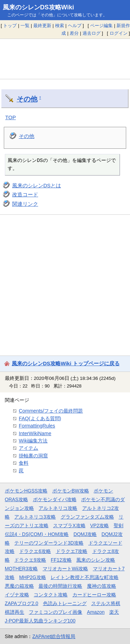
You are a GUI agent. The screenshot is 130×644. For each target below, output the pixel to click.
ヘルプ (75, 26)
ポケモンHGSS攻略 (26, 491)
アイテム (28, 448)
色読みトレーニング (65, 603)
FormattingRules (37, 426)
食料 (24, 463)
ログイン (119, 33)
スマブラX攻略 (69, 525)
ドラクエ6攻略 (35, 551)
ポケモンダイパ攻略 (55, 499)
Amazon (96, 612)
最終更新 (42, 26)
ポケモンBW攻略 (71, 491)
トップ (10, 26)
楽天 (114, 612)
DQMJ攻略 (85, 534)
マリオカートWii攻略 (65, 569)
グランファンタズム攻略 (87, 517)
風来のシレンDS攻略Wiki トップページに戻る (66, 363)
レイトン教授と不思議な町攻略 (85, 577)
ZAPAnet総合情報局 (54, 636)
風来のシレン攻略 (96, 560)
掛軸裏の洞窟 (33, 456)
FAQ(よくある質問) (40, 418)
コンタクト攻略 (51, 595)
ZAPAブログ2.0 (21, 603)
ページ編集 (101, 26)
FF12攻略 (61, 560)
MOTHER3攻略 (21, 569)
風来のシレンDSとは (37, 185)
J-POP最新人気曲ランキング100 (40, 621)
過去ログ (92, 33)
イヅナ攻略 (17, 595)
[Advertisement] (65, 59)
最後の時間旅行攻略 (60, 586)
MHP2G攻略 (32, 577)
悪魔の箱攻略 (19, 586)
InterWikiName (35, 433)
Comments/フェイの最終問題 (51, 411)
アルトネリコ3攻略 (35, 517)
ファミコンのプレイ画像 (55, 612)
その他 (27, 99)
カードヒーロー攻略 (94, 595)
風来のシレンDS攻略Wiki (38, 7)
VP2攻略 (99, 525)
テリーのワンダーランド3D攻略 (49, 543)
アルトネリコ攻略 (58, 508)
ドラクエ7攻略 (72, 551)
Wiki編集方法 (33, 441)
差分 (74, 33)
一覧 (25, 26)
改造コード (25, 194)
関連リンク (25, 204)
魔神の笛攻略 (102, 586)
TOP (11, 117)
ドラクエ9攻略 (30, 560)
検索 (60, 26)
